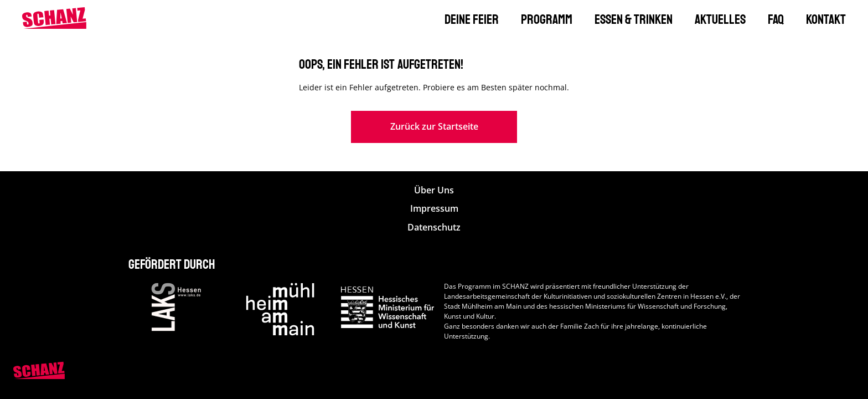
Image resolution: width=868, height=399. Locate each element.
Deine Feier (472, 19)
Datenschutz (434, 227)
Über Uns (434, 190)
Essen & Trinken (634, 19)
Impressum (434, 209)
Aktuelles (720, 19)
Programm (547, 19)
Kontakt (826, 19)
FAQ (776, 19)
